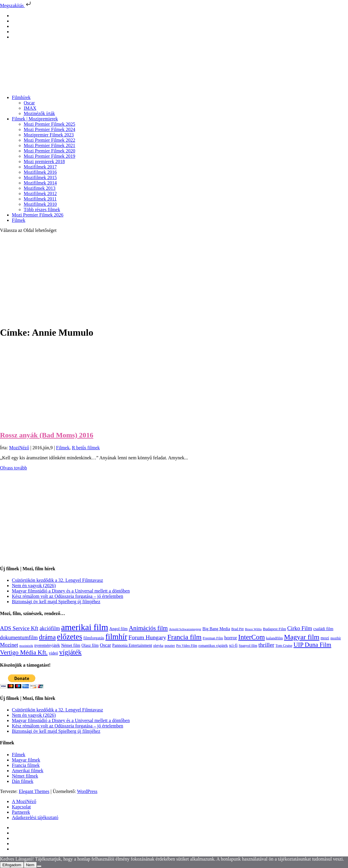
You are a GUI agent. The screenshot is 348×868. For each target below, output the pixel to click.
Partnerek (21, 812)
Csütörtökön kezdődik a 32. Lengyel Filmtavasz (58, 580)
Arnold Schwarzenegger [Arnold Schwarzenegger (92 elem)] (185, 629)
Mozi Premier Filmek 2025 (50, 124)
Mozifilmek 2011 (40, 199)
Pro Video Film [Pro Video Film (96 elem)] (187, 646)
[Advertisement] (174, 279)
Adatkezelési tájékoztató (35, 817)
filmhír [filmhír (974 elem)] (116, 637)
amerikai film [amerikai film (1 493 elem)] (85, 627)
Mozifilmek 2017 (40, 167)
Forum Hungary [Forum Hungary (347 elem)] (147, 637)
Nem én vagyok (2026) (34, 586)
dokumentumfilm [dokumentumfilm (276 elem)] (19, 638)
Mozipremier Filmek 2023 (49, 135)
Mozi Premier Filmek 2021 (50, 145)
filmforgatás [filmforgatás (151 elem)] (94, 638)
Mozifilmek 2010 (40, 204)
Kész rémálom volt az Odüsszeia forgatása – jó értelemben (68, 596)
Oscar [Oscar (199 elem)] (106, 645)
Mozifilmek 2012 (40, 193)
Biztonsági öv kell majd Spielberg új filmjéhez (56, 602)
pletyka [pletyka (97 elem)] (158, 646)
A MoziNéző (24, 801)
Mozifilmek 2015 (40, 177)
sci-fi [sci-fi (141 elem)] (233, 645)
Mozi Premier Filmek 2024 (50, 129)
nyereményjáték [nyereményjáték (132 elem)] (47, 645)
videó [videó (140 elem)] (54, 653)
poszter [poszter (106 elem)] (170, 646)
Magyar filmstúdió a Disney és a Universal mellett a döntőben (71, 591)
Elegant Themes (34, 791)
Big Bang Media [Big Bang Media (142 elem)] (216, 629)
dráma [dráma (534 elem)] (47, 637)
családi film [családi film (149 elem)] (323, 629)
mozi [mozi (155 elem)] (325, 638)
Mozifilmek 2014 (40, 183)
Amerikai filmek (28, 771)
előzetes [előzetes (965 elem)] (70, 637)
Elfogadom (12, 865)
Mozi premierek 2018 (44, 161)
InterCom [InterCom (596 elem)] (252, 637)
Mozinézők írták (39, 113)
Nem (30, 865)
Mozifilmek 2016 (40, 172)
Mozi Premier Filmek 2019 (50, 156)
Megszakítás (16, 5)
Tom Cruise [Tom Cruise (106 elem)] (284, 646)
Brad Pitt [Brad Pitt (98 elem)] (237, 629)
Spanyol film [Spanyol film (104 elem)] (248, 646)
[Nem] (39, 866)
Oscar (29, 103)
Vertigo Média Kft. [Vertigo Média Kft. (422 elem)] (24, 652)
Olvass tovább (13, 468)
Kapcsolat (21, 807)
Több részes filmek (42, 210)
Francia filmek (26, 765)
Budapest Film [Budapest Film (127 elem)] (274, 629)
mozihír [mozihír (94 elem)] (336, 638)
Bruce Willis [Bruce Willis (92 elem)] (253, 629)
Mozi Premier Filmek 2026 (38, 215)
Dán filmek (23, 781)
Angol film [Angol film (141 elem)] (119, 629)
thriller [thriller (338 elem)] (266, 645)
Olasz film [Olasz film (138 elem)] (90, 645)
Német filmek (25, 776)
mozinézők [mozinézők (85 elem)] (26, 646)
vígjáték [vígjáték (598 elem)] (71, 652)
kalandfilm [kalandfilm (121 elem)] (274, 638)
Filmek (19, 220)
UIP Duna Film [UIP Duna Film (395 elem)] (312, 645)
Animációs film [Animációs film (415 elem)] (148, 628)
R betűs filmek (86, 448)
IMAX (30, 108)
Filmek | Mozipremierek (35, 119)
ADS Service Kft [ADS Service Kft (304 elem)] (19, 628)
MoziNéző (19, 448)
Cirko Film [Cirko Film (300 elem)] (300, 628)
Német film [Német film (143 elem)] (71, 645)
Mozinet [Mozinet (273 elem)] (9, 645)
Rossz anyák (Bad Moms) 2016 (47, 435)
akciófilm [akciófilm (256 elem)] (50, 628)
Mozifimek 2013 (40, 188)
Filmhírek (21, 97)
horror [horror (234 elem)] (230, 638)
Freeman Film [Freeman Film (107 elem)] (213, 638)
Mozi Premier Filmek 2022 (50, 140)
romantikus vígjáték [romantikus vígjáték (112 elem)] (213, 646)
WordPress (87, 791)
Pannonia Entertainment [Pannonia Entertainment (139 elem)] (132, 645)
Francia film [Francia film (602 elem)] (185, 637)
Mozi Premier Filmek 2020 (50, 151)
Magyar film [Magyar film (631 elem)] (302, 637)
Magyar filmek (26, 760)
